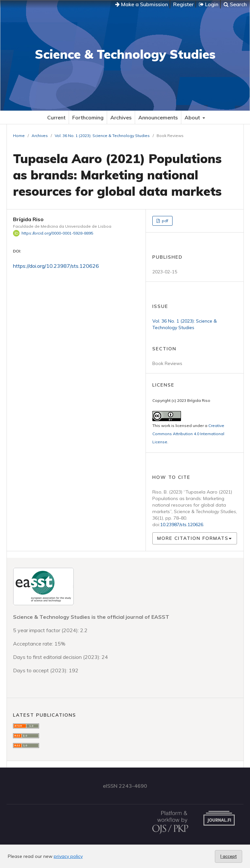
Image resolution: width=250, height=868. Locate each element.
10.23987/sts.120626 (182, 525)
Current (56, 117)
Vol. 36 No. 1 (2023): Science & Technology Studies (102, 136)
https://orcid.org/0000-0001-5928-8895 (57, 233)
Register (183, 4)
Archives (121, 117)
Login (209, 4)
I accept (229, 856)
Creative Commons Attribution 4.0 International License (188, 434)
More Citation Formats (193, 538)
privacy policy (68, 856)
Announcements (158, 117)
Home (19, 136)
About (193, 117)
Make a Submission (142, 4)
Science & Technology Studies (125, 54)
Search (235, 4)
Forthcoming (88, 117)
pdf (165, 221)
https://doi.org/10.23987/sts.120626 (56, 266)
